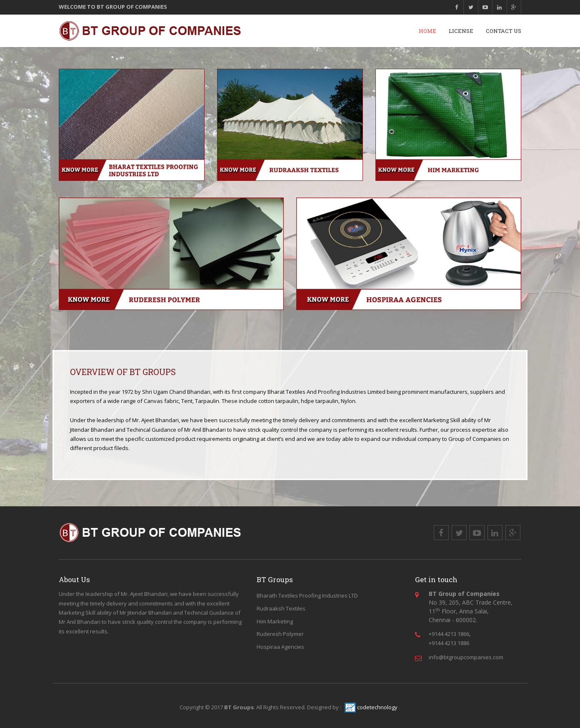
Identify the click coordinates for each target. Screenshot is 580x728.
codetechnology (371, 707)
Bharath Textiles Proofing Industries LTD (307, 595)
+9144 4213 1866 (449, 634)
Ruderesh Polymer (280, 634)
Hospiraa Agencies (280, 647)
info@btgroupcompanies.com (466, 657)
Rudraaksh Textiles (281, 608)
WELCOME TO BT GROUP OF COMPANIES (113, 6)
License (461, 31)
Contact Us (504, 31)
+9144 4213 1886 (449, 643)
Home (427, 31)
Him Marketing (275, 621)
